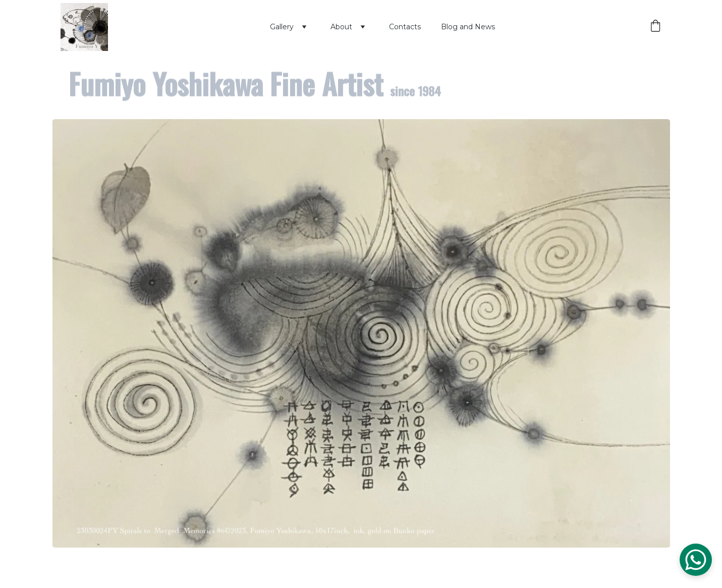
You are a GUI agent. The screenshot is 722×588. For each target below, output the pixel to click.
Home (238, 27)
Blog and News (468, 27)
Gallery (282, 27)
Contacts (405, 27)
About (341, 27)
